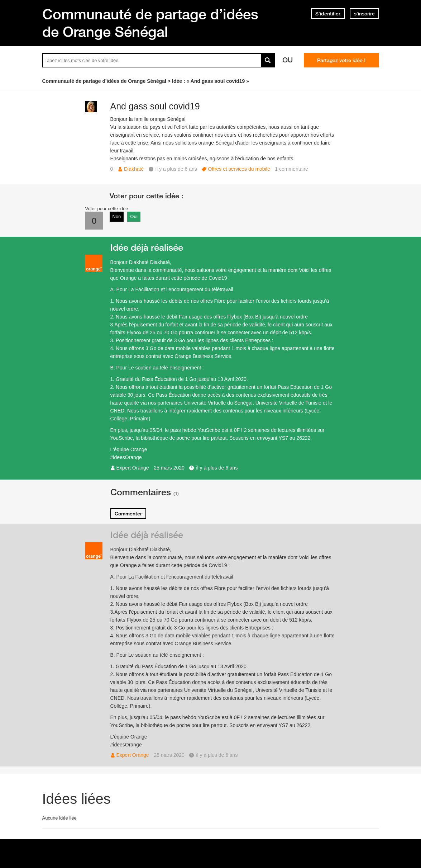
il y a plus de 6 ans (217, 468)
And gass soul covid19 (155, 106)
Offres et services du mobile (239, 169)
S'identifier (328, 14)
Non (117, 216)
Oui (134, 216)
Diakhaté (134, 169)
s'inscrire (364, 14)
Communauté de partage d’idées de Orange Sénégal (150, 23)
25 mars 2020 (169, 468)
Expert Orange (133, 468)
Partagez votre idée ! (341, 60)
